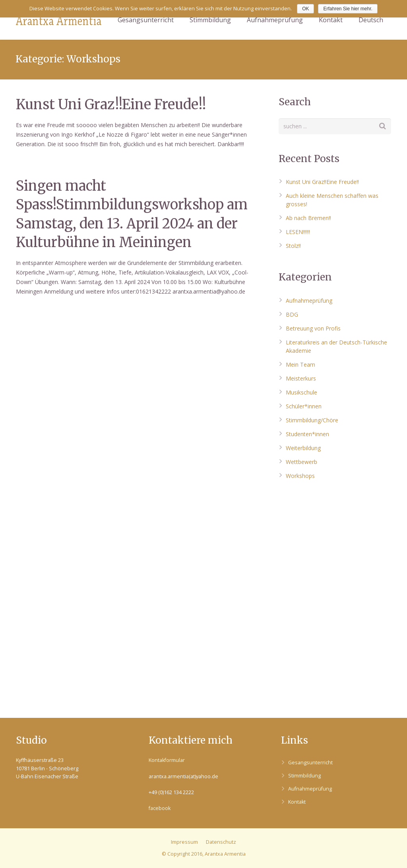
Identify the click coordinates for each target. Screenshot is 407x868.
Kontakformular (167, 760)
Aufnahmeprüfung (309, 301)
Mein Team (300, 364)
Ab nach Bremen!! (308, 218)
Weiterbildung (303, 448)
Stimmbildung (304, 776)
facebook (160, 808)
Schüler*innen (304, 406)
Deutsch (371, 20)
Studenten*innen (307, 434)
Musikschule (301, 392)
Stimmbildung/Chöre (312, 420)
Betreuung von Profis (313, 328)
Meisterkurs (301, 378)
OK (305, 9)
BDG (292, 314)
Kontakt (297, 802)
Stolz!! (293, 246)
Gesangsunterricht (310, 763)
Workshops (300, 476)
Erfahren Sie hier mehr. (348, 9)
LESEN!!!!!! (298, 232)
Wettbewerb (301, 462)
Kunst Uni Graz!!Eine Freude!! (111, 104)
